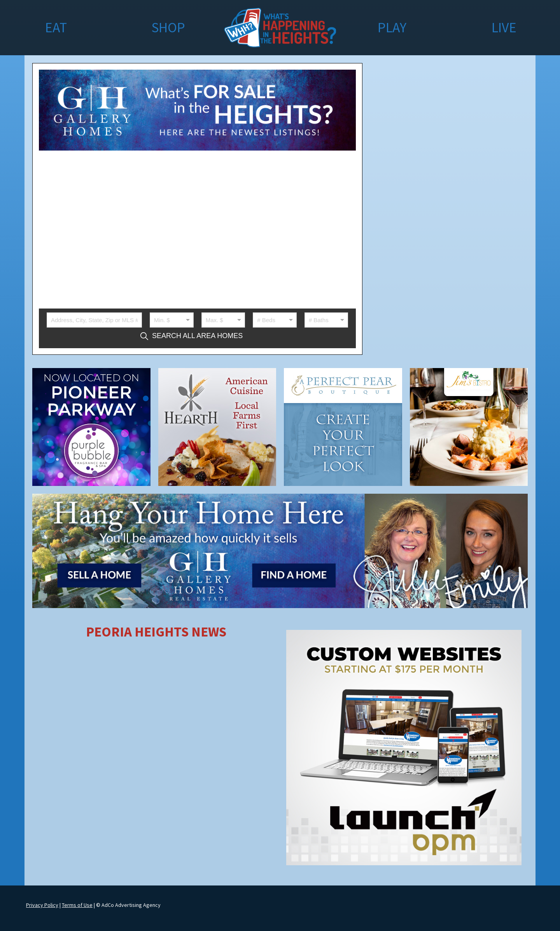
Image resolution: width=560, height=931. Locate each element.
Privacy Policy (42, 905)
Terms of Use (77, 905)
